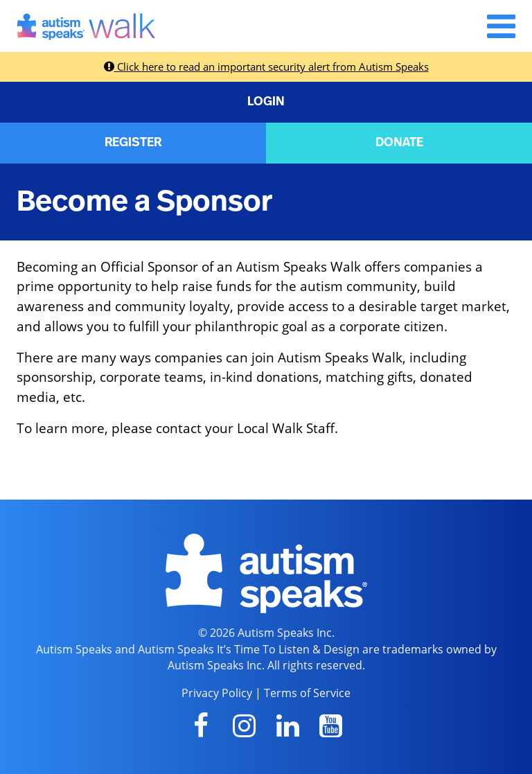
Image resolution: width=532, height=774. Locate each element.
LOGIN (266, 102)
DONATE (399, 143)
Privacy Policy (217, 693)
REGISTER (133, 143)
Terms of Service (307, 693)
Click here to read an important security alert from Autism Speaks (266, 67)
